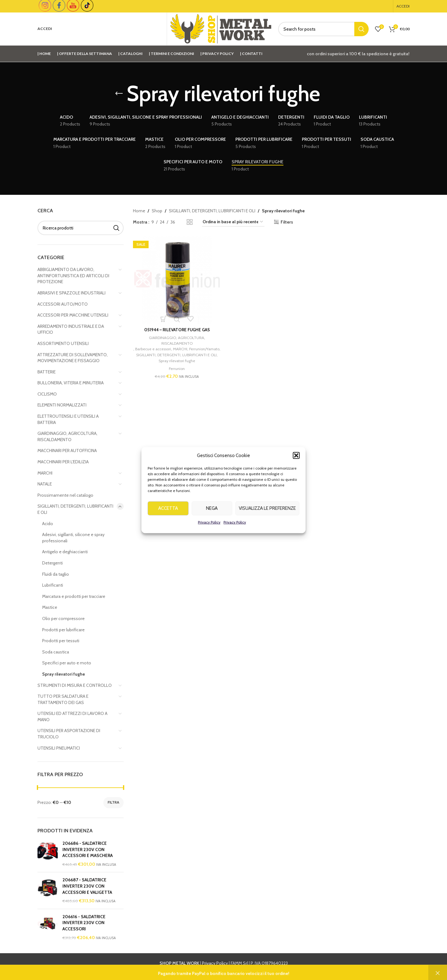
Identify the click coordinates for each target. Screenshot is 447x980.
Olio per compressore (63, 618)
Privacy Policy (209, 540)
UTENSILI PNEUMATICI (59, 748)
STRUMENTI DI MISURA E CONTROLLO (75, 685)
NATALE (45, 484)
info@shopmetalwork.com (324, 970)
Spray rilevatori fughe (64, 674)
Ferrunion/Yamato (175, 353)
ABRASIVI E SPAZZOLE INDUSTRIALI (71, 293)
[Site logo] (221, 28)
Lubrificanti (53, 585)
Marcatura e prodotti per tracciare (74, 596)
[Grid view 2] (190, 222)
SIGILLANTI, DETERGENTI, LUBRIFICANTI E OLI (75, 509)
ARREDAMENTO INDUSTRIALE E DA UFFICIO (71, 329)
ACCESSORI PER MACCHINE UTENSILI (73, 315)
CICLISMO (47, 394)
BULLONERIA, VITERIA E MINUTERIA (71, 383)
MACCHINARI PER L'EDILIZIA (63, 462)
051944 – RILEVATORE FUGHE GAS (176, 327)
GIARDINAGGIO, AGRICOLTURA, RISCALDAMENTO (67, 436)
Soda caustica (56, 652)
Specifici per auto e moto (67, 663)
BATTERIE (47, 372)
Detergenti (52, 563)
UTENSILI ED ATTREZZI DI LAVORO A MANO (72, 717)
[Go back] (119, 94)
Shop (157, 211)
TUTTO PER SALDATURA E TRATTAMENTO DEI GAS (63, 699)
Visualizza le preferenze (267, 526)
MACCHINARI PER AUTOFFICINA (67, 451)
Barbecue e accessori (168, 347)
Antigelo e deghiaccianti (65, 552)
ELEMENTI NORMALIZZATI (62, 405)
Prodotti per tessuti (61, 641)
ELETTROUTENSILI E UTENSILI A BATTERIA (68, 419)
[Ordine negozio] (233, 222)
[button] (296, 473)
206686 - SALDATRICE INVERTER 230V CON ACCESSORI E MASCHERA (88, 849)
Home (139, 211)
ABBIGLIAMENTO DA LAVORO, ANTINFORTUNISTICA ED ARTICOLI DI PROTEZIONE (73, 276)
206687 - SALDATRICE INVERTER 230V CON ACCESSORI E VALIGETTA (87, 886)
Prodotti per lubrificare (63, 630)
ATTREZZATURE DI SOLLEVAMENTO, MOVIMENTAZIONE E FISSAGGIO (73, 358)
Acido (48, 524)
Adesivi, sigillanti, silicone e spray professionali (73, 538)
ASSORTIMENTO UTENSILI (63, 343)
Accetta (168, 526)
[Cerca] (323, 29)
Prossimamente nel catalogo (65, 495)
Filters (287, 222)
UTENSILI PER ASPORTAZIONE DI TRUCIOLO (69, 734)
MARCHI (45, 473)
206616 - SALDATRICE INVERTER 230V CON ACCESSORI (84, 923)
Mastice (50, 607)
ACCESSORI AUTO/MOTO (63, 304)
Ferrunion (176, 373)
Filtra (113, 802)
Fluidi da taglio (56, 574)
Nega (212, 526)
